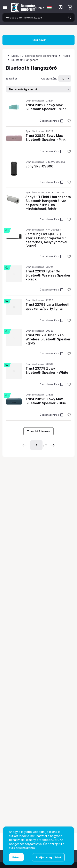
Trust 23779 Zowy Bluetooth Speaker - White (47, 370)
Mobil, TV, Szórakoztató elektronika (34, 56)
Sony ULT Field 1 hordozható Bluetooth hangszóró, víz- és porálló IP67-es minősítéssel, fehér (48, 203)
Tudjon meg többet (48, 857)
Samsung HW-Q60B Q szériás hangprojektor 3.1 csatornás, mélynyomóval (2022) (46, 240)
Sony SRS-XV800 (39, 166)
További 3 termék (38, 431)
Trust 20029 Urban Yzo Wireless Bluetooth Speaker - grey (48, 339)
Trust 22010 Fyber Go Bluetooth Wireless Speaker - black (48, 275)
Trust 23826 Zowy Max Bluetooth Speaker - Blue (46, 401)
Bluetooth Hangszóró (25, 60)
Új (7, 231)
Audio (66, 56)
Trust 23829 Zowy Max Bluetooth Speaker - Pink (45, 138)
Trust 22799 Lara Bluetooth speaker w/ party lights (48, 306)
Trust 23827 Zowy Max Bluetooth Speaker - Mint (46, 107)
